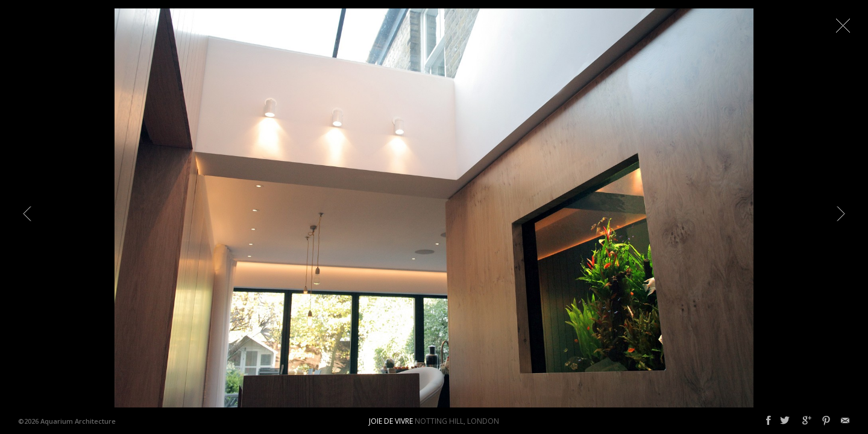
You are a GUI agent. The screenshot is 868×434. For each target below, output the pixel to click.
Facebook (769, 421)
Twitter (785, 421)
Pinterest (826, 421)
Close (843, 25)
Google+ (807, 421)
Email (845, 421)
